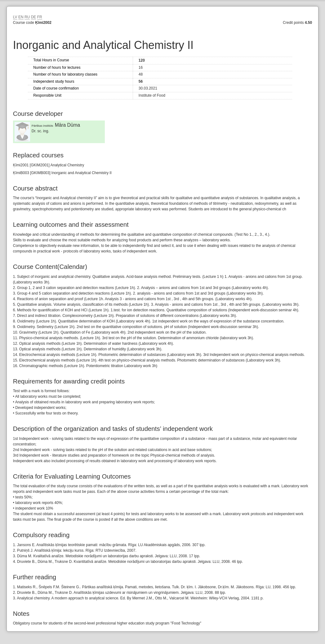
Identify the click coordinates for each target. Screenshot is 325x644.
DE (34, 17)
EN (21, 17)
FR (40, 17)
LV (15, 17)
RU (27, 17)
